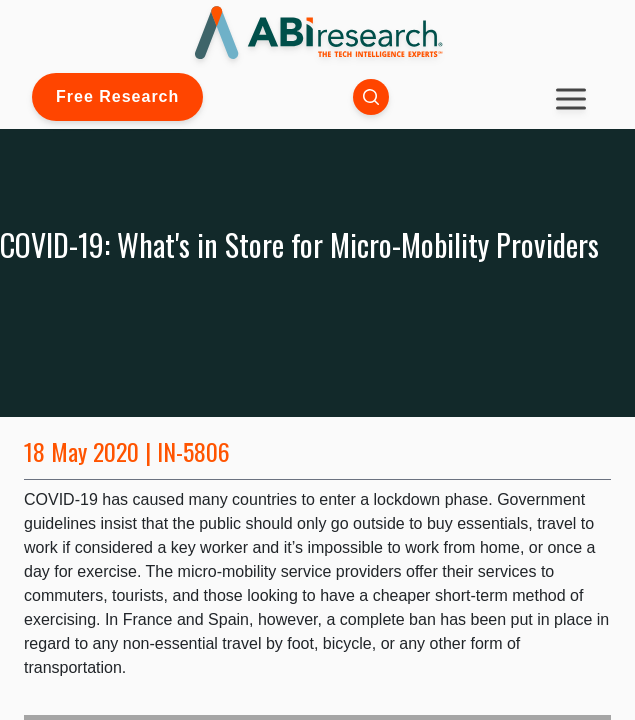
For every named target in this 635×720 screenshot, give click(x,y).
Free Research (117, 96)
